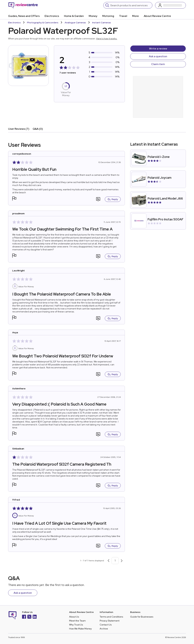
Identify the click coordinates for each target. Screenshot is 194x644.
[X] (29, 617)
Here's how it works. (107, 39)
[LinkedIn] (35, 617)
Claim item (158, 64)
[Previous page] (108, 561)
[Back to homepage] (23, 5)
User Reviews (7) (19, 129)
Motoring (108, 16)
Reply (113, 199)
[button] (14, 199)
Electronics (52, 16)
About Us (74, 617)
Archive (104, 629)
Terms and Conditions (111, 617)
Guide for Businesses (142, 617)
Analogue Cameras (75, 23)
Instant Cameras (102, 23)
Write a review (158, 49)
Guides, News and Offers (24, 16)
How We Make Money (80, 629)
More (135, 16)
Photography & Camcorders (43, 23)
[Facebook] (24, 617)
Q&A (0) (38, 129)
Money (93, 16)
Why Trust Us (76, 625)
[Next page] (122, 561)
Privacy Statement (110, 621)
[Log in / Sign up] (170, 5)
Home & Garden (74, 16)
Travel (123, 16)
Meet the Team (77, 621)
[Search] (130, 5)
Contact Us (106, 625)
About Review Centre (157, 16)
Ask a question (158, 56)
